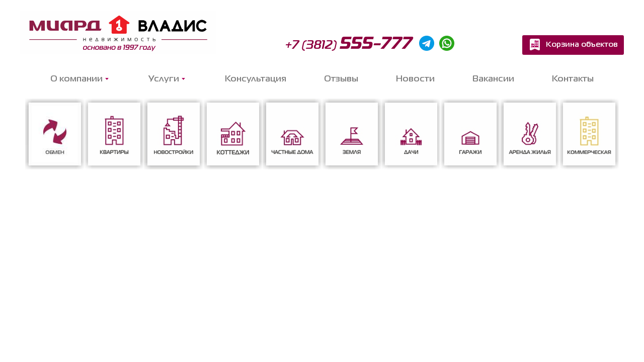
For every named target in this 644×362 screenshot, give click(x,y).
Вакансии (493, 79)
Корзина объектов (582, 45)
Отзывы (341, 79)
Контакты (573, 79)
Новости (415, 79)
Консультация (256, 79)
